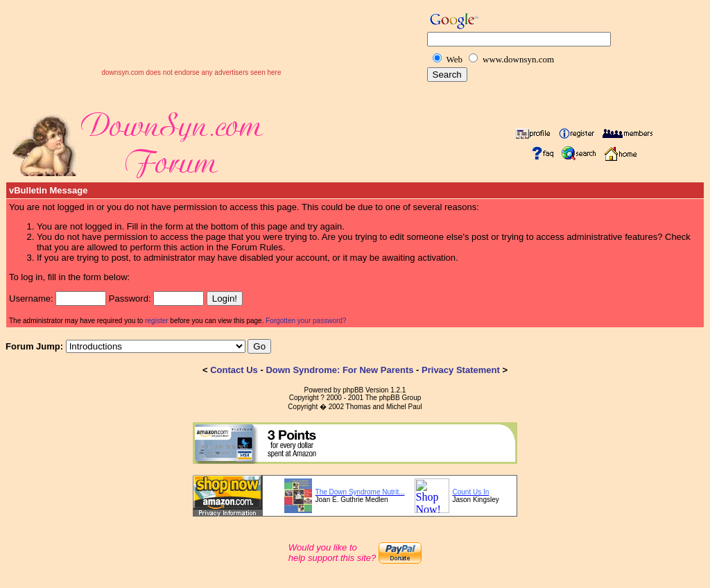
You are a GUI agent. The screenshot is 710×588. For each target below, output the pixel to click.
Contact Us (234, 370)
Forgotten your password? (306, 321)
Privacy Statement (461, 370)
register (156, 321)
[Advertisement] (191, 48)
